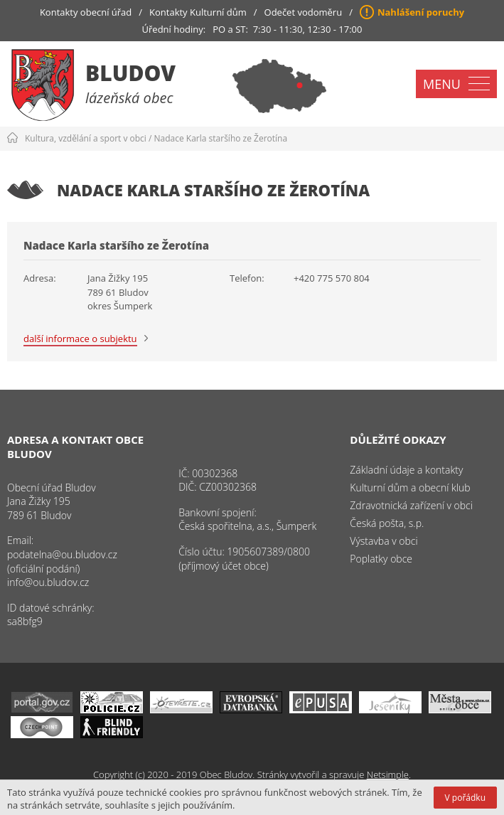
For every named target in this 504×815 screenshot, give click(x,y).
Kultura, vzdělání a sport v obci (86, 138)
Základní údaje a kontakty (406, 470)
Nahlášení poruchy (421, 12)
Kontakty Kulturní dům (198, 12)
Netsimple (388, 774)
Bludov (130, 73)
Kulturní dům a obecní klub (410, 488)
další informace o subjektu (80, 339)
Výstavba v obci (384, 541)
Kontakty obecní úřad (86, 12)
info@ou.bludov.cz (48, 582)
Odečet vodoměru (304, 12)
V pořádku (465, 798)
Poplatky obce (381, 559)
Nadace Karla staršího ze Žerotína (221, 138)
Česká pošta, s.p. (387, 523)
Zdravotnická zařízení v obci (411, 505)
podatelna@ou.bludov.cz (62, 554)
